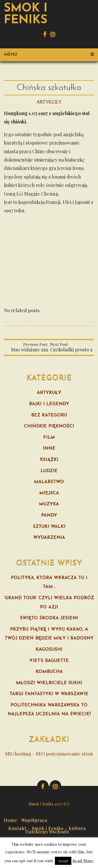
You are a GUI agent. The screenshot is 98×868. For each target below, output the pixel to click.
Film (49, 438)
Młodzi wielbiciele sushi (49, 683)
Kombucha (49, 672)
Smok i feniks (26, 14)
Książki (49, 460)
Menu (49, 55)
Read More (83, 861)
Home (11, 819)
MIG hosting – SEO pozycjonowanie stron (49, 754)
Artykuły (49, 102)
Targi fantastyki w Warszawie (49, 694)
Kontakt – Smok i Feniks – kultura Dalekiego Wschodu (47, 829)
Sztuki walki (49, 527)
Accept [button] (63, 861)
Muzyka (49, 504)
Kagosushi (49, 650)
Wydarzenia (49, 538)
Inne (49, 449)
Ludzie (49, 471)
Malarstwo (49, 482)
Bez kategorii (49, 415)
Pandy (49, 515)
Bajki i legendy (49, 404)
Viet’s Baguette (49, 661)
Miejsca (49, 493)
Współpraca (34, 819)
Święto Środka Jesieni (49, 618)
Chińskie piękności (49, 426)
